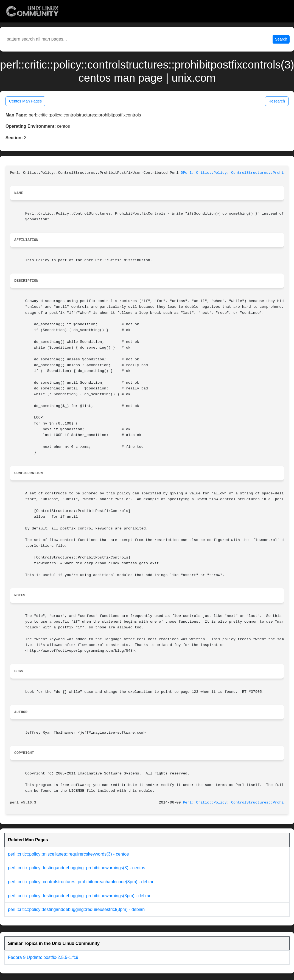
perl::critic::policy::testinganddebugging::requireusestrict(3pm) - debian (76, 909)
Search (281, 39)
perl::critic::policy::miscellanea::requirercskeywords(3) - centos (68, 854)
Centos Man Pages (25, 101)
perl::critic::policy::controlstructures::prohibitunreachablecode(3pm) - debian (81, 882)
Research (277, 101)
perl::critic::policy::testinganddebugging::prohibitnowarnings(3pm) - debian (80, 896)
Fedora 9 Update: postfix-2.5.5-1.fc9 (43, 957)
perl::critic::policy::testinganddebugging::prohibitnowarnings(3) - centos (77, 868)
